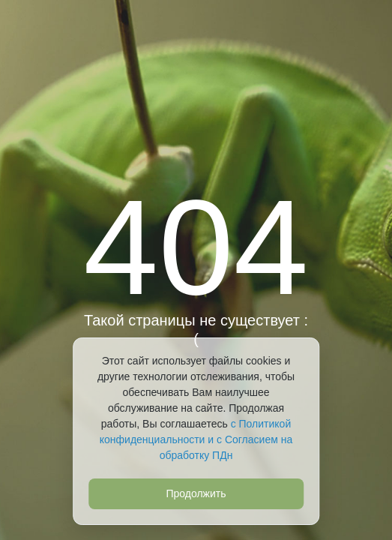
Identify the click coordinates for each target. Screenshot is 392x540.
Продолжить (196, 493)
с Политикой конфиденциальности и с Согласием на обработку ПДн (196, 439)
